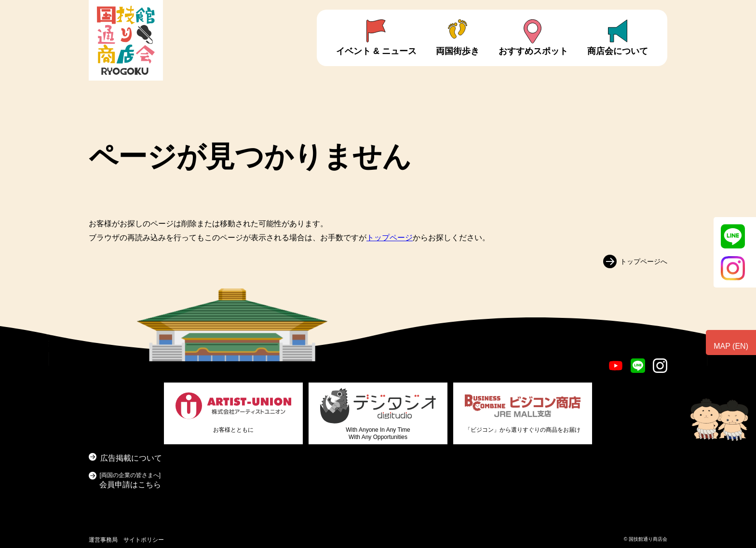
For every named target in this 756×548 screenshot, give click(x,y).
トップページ (390, 238)
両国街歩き (458, 51)
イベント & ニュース (376, 51)
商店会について (618, 51)
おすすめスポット (533, 51)
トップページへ (644, 261)
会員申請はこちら (130, 479)
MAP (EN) (731, 346)
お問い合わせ (717, 384)
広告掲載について (131, 458)
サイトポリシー (144, 540)
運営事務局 (103, 540)
